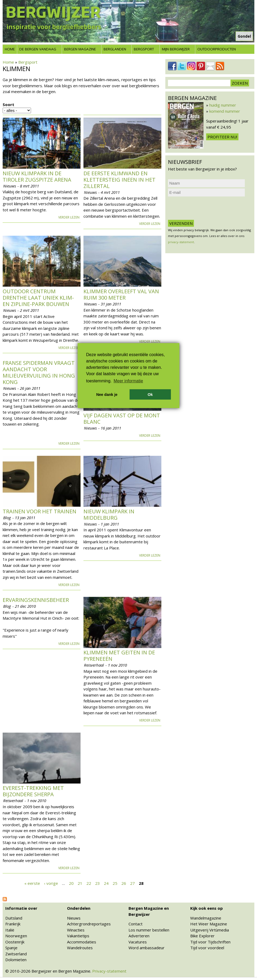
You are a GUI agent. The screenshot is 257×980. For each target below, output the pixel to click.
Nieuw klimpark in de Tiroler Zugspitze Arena (37, 176)
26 (124, 883)
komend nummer (225, 111)
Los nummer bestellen (149, 930)
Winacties (76, 930)
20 (71, 883)
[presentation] (208, 208)
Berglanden (115, 49)
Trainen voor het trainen (39, 511)
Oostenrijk (15, 942)
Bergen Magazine (80, 49)
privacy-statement (181, 242)
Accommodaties (82, 942)
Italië (10, 930)
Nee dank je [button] (107, 395)
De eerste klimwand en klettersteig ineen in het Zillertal (119, 180)
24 (106, 883)
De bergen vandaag (38, 49)
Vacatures (138, 942)
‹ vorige (51, 883)
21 (80, 883)
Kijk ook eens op (207, 908)
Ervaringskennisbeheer (36, 600)
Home (10, 49)
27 (132, 883)
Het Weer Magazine (209, 924)
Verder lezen (69, 217)
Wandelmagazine (206, 918)
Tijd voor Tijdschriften (210, 942)
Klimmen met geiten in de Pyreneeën (119, 656)
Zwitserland (16, 954)
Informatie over (21, 908)
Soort (8, 104)
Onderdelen (79, 908)
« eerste (32, 883)
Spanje (11, 948)
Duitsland (14, 918)
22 (89, 883)
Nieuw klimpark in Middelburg (109, 515)
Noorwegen (16, 936)
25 (115, 883)
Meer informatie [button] (128, 381)
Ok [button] (150, 395)
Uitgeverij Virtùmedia (210, 930)
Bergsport (144, 49)
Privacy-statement (109, 971)
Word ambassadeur (147, 948)
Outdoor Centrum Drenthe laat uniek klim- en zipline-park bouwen (38, 298)
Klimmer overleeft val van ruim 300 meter (121, 294)
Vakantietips (78, 936)
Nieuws (74, 918)
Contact (136, 924)
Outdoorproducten (217, 49)
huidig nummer (223, 105)
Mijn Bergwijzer (176, 49)
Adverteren (139, 936)
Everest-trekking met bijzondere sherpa (33, 791)
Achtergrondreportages (89, 924)
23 (98, 883)
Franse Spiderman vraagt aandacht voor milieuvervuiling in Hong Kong (39, 372)
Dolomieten (16, 960)
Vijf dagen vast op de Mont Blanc (122, 419)
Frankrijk (13, 924)
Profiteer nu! (222, 137)
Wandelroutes (80, 948)
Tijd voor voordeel (207, 948)
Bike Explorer (202, 936)
